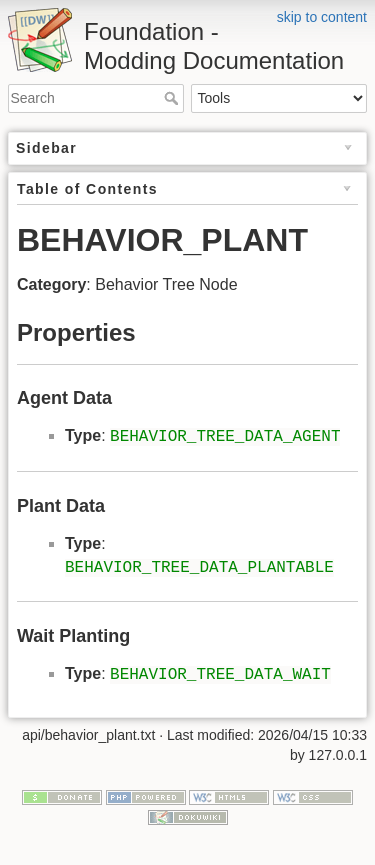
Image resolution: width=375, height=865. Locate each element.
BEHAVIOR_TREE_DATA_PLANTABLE (199, 568)
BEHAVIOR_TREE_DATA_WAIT (220, 675)
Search (173, 98)
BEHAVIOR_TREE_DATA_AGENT (225, 437)
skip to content (322, 17)
